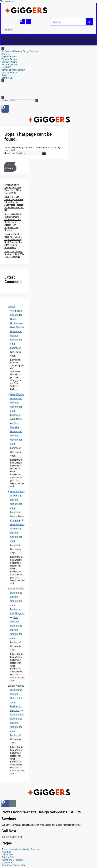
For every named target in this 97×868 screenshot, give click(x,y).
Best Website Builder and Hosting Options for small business (16, 436)
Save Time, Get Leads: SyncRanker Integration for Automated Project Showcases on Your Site (14, 203)
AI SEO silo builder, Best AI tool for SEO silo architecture (14, 254)
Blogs (4, 75)
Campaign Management (13, 70)
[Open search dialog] (3, 98)
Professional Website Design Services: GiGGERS (41, 812)
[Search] (89, 22)
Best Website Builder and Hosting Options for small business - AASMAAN (17, 407)
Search (5, 101)
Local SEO (6, 67)
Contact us (7, 78)
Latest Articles (10, 167)
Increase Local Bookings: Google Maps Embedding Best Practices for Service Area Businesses (13, 241)
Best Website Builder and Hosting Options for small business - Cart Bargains (17, 601)
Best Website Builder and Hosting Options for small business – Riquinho (17, 698)
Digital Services (9, 57)
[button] (25, 39)
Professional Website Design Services (20, 51)
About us (6, 54)
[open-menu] (3, 48)
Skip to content (7, 1)
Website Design (9, 59)
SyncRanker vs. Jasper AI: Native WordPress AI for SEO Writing (13, 189)
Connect (8, 30)
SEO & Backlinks (9, 65)
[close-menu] (3, 81)
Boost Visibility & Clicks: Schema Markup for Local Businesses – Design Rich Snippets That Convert (13, 222)
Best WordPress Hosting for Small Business (16, 315)
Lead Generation (9, 73)
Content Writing (9, 62)
